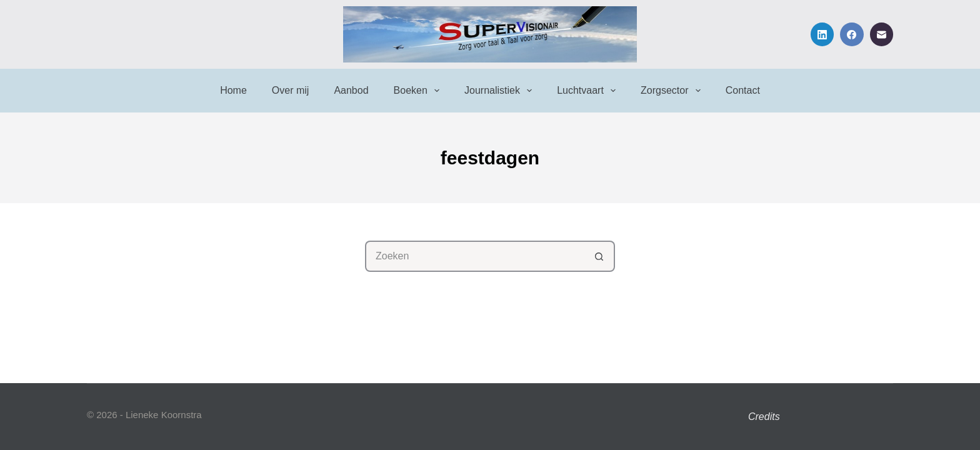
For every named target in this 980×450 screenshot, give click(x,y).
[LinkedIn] (822, 34)
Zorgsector (673, 91)
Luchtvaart (589, 91)
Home (233, 90)
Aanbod (351, 90)
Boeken (419, 91)
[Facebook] (852, 34)
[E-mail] (882, 34)
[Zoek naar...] (474, 256)
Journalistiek (501, 91)
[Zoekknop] (599, 256)
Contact (743, 90)
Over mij (291, 90)
